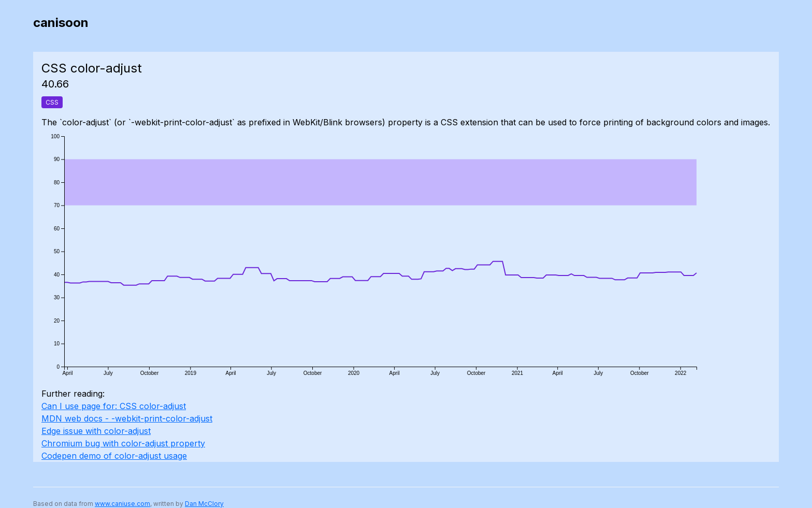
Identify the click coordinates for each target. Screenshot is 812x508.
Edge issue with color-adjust (96, 431)
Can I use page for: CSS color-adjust (114, 406)
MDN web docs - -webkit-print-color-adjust (127, 418)
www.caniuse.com (122, 504)
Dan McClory (204, 504)
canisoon (61, 23)
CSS (52, 102)
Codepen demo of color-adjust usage (114, 456)
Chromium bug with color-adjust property (123, 443)
